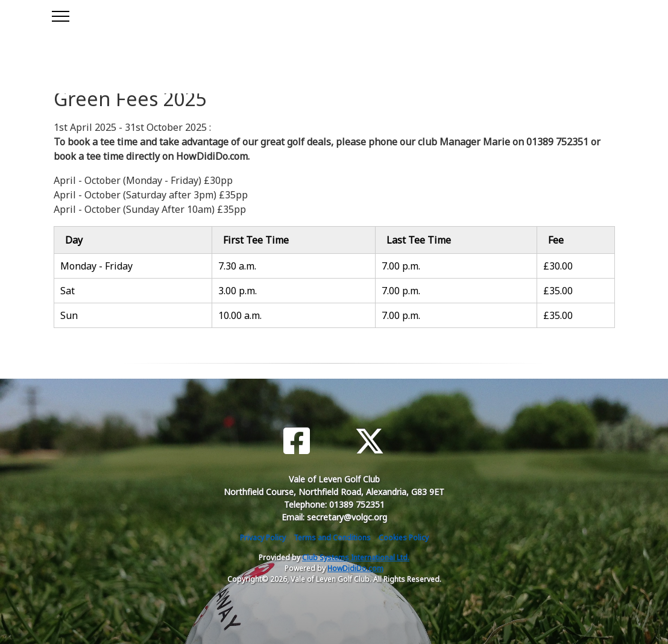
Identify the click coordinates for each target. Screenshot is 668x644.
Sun (69, 315)
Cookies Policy (404, 538)
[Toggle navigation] (60, 14)
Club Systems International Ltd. (356, 557)
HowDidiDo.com (355, 568)
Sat (68, 291)
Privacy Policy (263, 538)
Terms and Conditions (332, 538)
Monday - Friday (96, 266)
